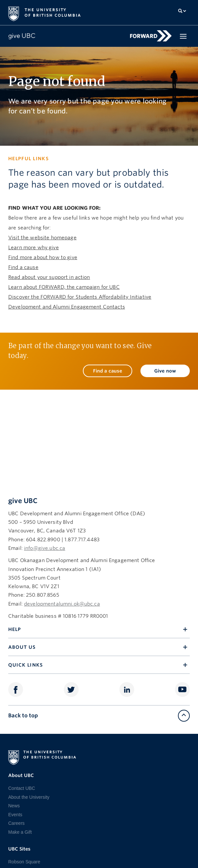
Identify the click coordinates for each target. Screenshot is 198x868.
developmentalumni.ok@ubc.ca (62, 604)
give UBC (23, 501)
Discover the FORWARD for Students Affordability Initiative (80, 297)
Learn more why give (34, 248)
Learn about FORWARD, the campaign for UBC (64, 287)
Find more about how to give (43, 257)
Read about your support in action (49, 277)
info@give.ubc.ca (45, 548)
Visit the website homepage (42, 238)
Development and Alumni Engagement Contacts (67, 307)
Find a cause (23, 267)
